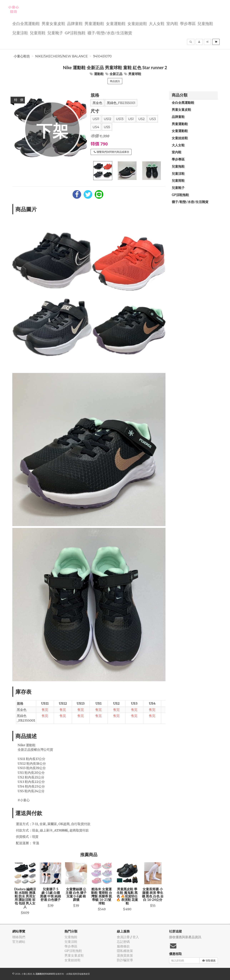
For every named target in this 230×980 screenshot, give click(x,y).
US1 (131, 119)
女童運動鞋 (116, 23)
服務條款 (123, 946)
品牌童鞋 (75, 23)
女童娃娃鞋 (137, 23)
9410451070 (102, 56)
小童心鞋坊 (22, 56)
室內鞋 (172, 23)
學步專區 (188, 23)
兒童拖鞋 (205, 23)
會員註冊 (123, 937)
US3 (153, 119)
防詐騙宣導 (125, 960)
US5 (107, 127)
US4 (96, 127)
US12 (108, 119)
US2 (142, 119)
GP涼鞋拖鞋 (75, 33)
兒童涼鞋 (20, 33)
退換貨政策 (125, 955)
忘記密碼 (123, 942)
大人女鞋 (157, 23)
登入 (136, 937)
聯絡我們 (19, 937)
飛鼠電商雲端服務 (77, 974)
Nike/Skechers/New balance (61, 56)
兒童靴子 (55, 33)
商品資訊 (115, 81)
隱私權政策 (125, 951)
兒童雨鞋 (38, 33)
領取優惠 (209, 961)
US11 (96, 119)
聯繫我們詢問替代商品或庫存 (112, 152)
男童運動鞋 (94, 23)
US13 (120, 119)
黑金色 (97, 103)
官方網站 (19, 942)
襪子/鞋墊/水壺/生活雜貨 (110, 33)
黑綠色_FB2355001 (121, 103)
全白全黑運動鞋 (26, 23)
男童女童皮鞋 (53, 23)
